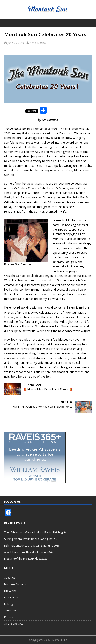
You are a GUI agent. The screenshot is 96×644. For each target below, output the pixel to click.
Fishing (8, 604)
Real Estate (11, 597)
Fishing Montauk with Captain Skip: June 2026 (32, 545)
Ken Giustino (38, 43)
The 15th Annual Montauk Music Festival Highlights (35, 532)
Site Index (10, 610)
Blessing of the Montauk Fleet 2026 (26, 558)
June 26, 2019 (16, 43)
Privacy (9, 617)
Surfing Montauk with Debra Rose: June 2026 (32, 539)
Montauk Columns (15, 584)
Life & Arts (10, 591)
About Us (10, 578)
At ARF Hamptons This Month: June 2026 (28, 552)
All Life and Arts (14, 624)
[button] (90, 23)
